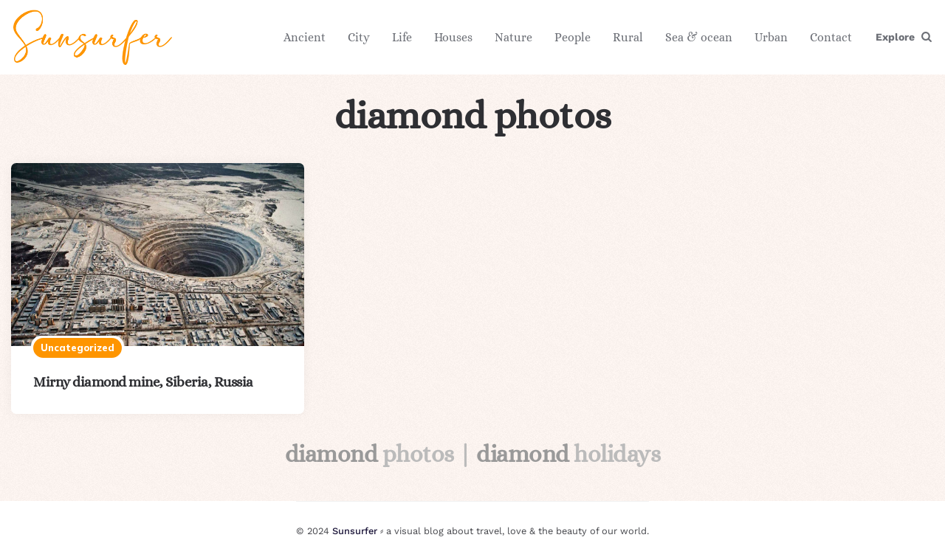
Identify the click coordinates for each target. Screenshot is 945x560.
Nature (513, 37)
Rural (628, 37)
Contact (831, 37)
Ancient (305, 37)
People (573, 37)
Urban (771, 37)
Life (402, 37)
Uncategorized (78, 348)
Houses (453, 37)
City (359, 37)
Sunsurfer (355, 531)
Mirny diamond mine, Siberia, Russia (143, 382)
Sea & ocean (699, 37)
